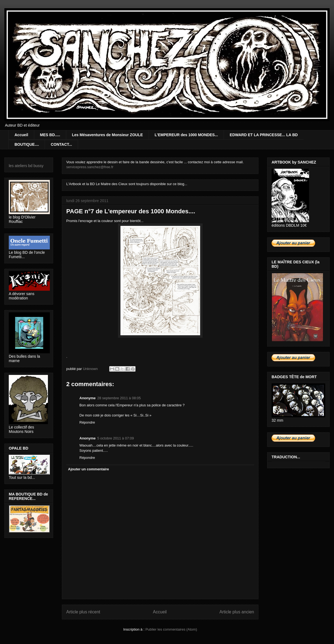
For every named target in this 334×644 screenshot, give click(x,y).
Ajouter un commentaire (89, 469)
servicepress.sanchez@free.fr (90, 167)
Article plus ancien (237, 612)
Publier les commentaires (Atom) (171, 629)
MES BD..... (50, 135)
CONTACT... (61, 144)
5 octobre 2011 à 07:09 (116, 438)
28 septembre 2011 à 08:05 (119, 398)
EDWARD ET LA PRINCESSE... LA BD (264, 135)
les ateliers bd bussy (26, 166)
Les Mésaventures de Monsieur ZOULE (107, 135)
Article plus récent (83, 612)
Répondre (87, 422)
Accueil (21, 135)
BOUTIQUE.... (27, 144)
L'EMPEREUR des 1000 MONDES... (186, 135)
